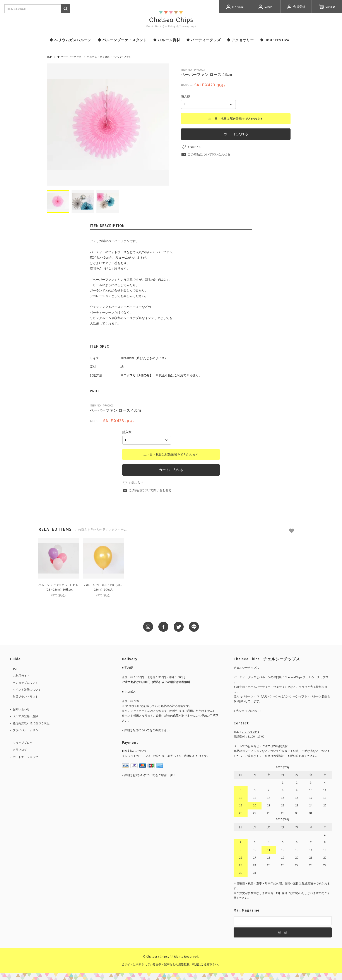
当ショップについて (25, 682)
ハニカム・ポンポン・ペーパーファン (109, 57)
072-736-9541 (251, 731)
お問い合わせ (21, 709)
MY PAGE (235, 7)
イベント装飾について (27, 689)
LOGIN (265, 7)
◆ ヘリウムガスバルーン (70, 40)
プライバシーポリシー (27, 730)
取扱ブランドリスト (25, 696)
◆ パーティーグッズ (203, 40)
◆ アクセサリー (240, 40)
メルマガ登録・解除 (25, 716)
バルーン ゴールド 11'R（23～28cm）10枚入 (103, 587)
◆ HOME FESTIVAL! (276, 40)
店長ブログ (20, 749)
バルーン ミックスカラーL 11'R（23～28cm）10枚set (58, 587)
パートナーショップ (25, 756)
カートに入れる (236, 133)
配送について (141, 730)
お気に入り (195, 146)
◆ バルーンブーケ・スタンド (122, 40)
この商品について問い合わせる (209, 154)
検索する (65, 9)
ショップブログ (23, 742)
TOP (49, 57)
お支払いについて (144, 774)
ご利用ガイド (21, 675)
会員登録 (296, 7)
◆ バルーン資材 (167, 40)
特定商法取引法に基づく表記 (31, 723)
